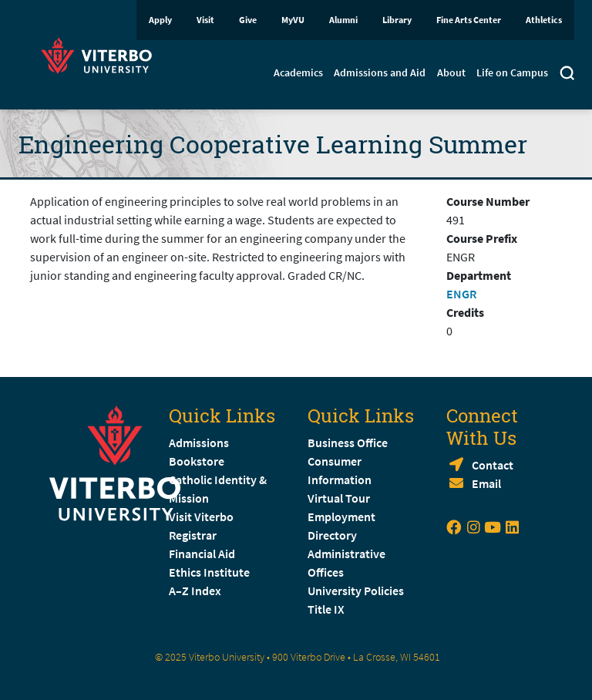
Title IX (326, 609)
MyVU (293, 20)
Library (397, 20)
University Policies (356, 591)
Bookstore (197, 461)
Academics (298, 72)
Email (486, 483)
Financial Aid (202, 554)
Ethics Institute (209, 572)
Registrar (193, 535)
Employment (341, 517)
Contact (493, 465)
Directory (333, 535)
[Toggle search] (567, 75)
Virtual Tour (339, 498)
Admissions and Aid (380, 72)
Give (248, 20)
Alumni (343, 20)
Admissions (199, 443)
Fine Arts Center (469, 20)
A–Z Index (195, 591)
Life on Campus (512, 72)
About (451, 72)
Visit (205, 20)
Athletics (544, 20)
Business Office (348, 443)
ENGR (461, 294)
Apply (160, 20)
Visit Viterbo (201, 517)
